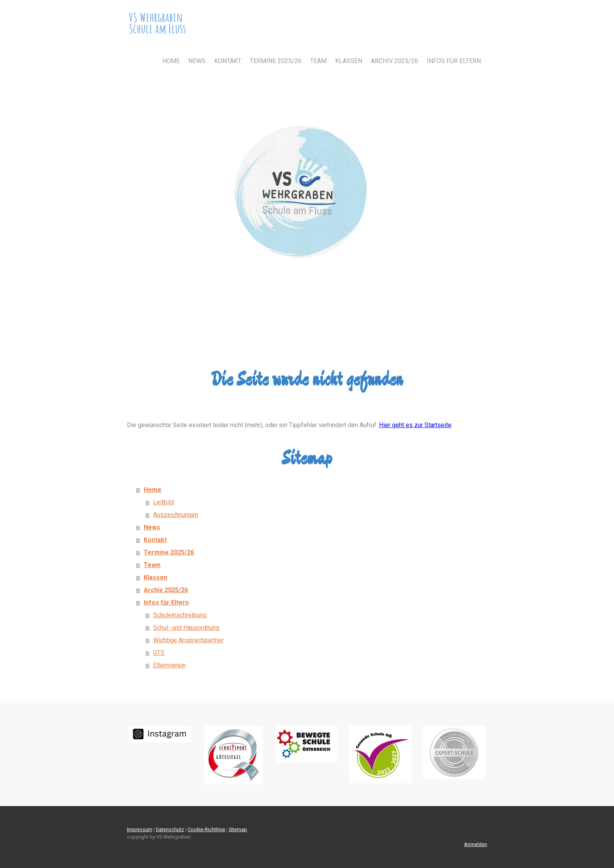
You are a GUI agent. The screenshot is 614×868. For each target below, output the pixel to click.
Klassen (349, 61)
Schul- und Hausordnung (186, 628)
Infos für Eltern (454, 61)
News (197, 61)
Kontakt (228, 61)
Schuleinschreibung (180, 615)
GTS (159, 653)
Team (318, 61)
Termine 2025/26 (276, 61)
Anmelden (476, 844)
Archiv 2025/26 (395, 61)
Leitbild (163, 502)
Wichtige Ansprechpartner (188, 640)
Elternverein (169, 665)
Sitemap (238, 829)
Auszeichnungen (176, 515)
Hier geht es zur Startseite (415, 425)
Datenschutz (170, 829)
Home (171, 61)
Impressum (140, 829)
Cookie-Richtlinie (206, 829)
